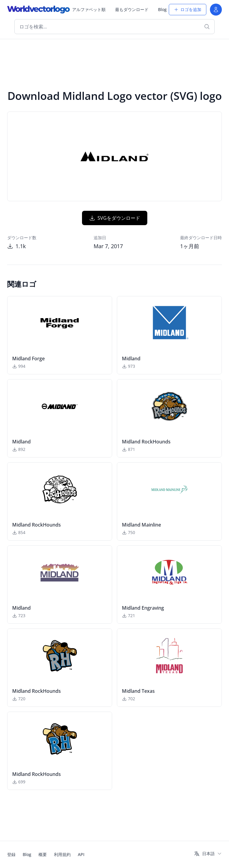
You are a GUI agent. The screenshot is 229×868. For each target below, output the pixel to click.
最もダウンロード (132, 9)
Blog (162, 9)
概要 (43, 854)
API (81, 854)
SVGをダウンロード (115, 218)
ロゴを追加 (188, 9)
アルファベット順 (89, 9)
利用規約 (62, 854)
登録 (11, 854)
